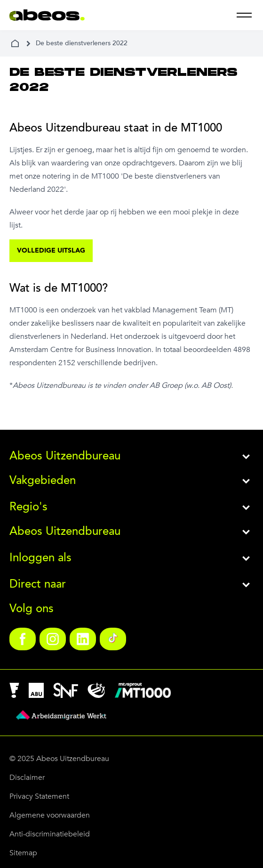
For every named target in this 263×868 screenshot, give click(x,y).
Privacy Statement (39, 796)
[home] (15, 43)
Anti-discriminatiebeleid (50, 834)
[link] (23, 639)
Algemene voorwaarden (50, 815)
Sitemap (23, 853)
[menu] (244, 15)
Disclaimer (27, 778)
